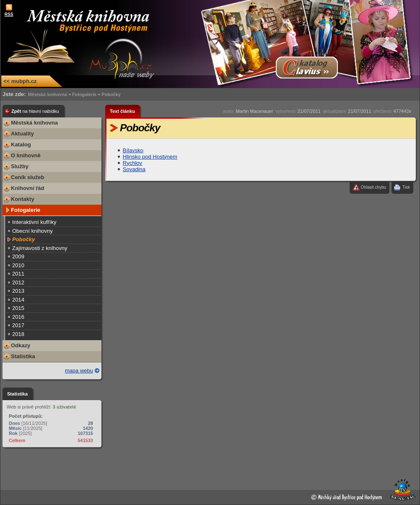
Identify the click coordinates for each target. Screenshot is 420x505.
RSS (9, 14)
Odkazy (21, 345)
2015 (18, 308)
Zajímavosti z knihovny (40, 248)
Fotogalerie (84, 94)
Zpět (35, 111)
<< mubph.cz (20, 81)
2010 (18, 265)
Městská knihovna (48, 94)
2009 (18, 256)
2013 (18, 291)
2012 (18, 282)
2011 (18, 274)
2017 (18, 325)
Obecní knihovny (32, 231)
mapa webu (79, 371)
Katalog (21, 144)
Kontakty (23, 199)
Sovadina (134, 169)
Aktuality (22, 134)
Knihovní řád (27, 188)
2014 (18, 300)
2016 (18, 317)
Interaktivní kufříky (34, 222)
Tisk (406, 187)
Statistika (23, 356)
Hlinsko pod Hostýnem (150, 157)
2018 (18, 334)
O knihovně (26, 155)
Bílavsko (133, 150)
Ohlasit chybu (373, 187)
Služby (20, 166)
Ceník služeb (27, 177)
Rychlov (132, 163)
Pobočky (111, 94)
